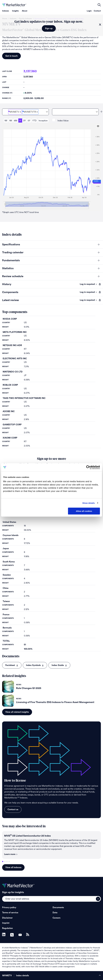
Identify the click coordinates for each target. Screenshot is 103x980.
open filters (99, 5)
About (25, 11)
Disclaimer (7, 918)
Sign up (49, 28)
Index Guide (59, 665)
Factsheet (12, 665)
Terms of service (10, 913)
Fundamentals (11, 260)
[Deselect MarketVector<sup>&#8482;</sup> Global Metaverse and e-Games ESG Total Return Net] (37, 112)
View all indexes (13, 867)
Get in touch (11, 56)
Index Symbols (35, 665)
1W (6, 121)
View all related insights (17, 712)
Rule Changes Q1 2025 (29, 688)
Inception (43, 121)
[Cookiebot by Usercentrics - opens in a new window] (88, 467)
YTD (34, 121)
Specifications (11, 245)
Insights (15, 11)
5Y (29, 121)
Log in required (88, 284)
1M (11, 121)
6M (16, 121)
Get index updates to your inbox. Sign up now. (49, 22)
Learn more (11, 854)
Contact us (13, 809)
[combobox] (25, 112)
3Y (24, 121)
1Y (20, 121)
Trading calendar (13, 252)
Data (55, 913)
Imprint (6, 923)
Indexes (5, 11)
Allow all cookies (84, 511)
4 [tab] (9, 862)
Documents (58, 907)
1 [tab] (3, 862)
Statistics (8, 268)
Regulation (7, 928)
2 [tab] (5, 862)
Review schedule (13, 276)
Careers (56, 918)
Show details (89, 503)
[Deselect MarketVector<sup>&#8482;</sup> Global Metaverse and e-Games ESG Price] (20, 112)
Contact (97, 11)
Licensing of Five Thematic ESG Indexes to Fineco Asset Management (55, 702)
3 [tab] (7, 862)
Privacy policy (9, 907)
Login (89, 11)
